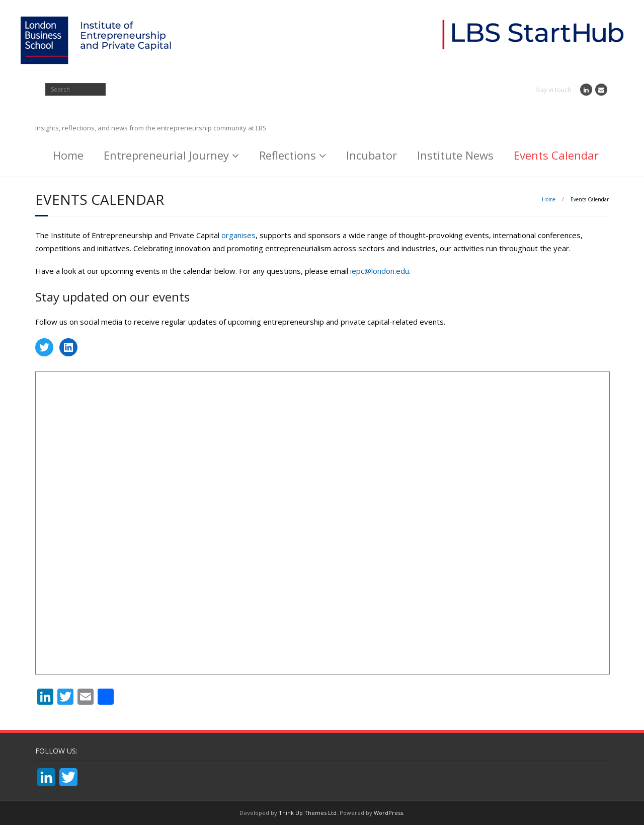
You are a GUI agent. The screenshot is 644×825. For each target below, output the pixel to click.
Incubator (372, 155)
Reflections (288, 155)
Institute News (455, 155)
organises (238, 235)
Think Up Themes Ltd (308, 813)
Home (68, 155)
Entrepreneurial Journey (166, 155)
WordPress (388, 813)
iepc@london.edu (380, 271)
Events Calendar (556, 155)
